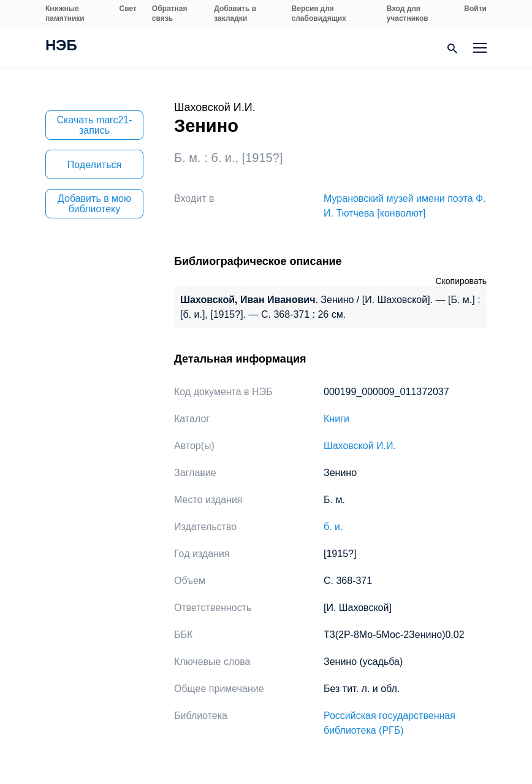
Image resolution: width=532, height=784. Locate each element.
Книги (336, 419)
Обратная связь (170, 13)
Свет (128, 9)
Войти (475, 9)
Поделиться (94, 165)
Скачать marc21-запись (94, 125)
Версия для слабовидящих (319, 13)
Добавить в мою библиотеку (94, 204)
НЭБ (61, 47)
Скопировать (461, 281)
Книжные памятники (65, 13)
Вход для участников (408, 13)
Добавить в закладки (235, 13)
